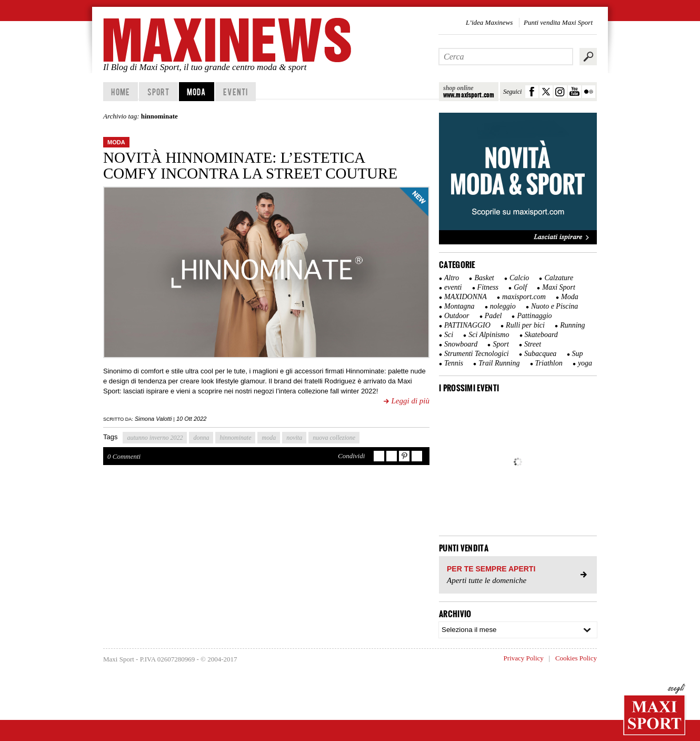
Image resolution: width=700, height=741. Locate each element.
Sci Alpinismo (489, 335)
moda (269, 438)
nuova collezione (334, 438)
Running (572, 325)
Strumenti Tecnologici (477, 354)
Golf (520, 287)
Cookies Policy (576, 658)
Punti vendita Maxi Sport (558, 22)
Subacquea (540, 354)
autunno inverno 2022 (155, 438)
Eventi (236, 92)
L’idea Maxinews (489, 22)
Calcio (519, 278)
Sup (578, 354)
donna (201, 438)
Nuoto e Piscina (554, 306)
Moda (196, 92)
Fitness (488, 287)
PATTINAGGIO (467, 325)
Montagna (459, 306)
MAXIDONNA (466, 297)
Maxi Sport (559, 287)
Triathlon (549, 363)
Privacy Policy (524, 658)
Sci (449, 335)
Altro (452, 278)
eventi (453, 287)
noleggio (503, 306)
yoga (585, 363)
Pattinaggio (534, 316)
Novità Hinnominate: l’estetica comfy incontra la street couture (250, 165)
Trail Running (499, 363)
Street (533, 344)
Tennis (454, 363)
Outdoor (457, 316)
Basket (484, 278)
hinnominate (235, 438)
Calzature (559, 278)
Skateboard (541, 335)
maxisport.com (524, 297)
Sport (159, 92)
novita (294, 438)
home (120, 92)
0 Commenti (124, 456)
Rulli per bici (525, 325)
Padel (493, 316)
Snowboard (461, 344)
